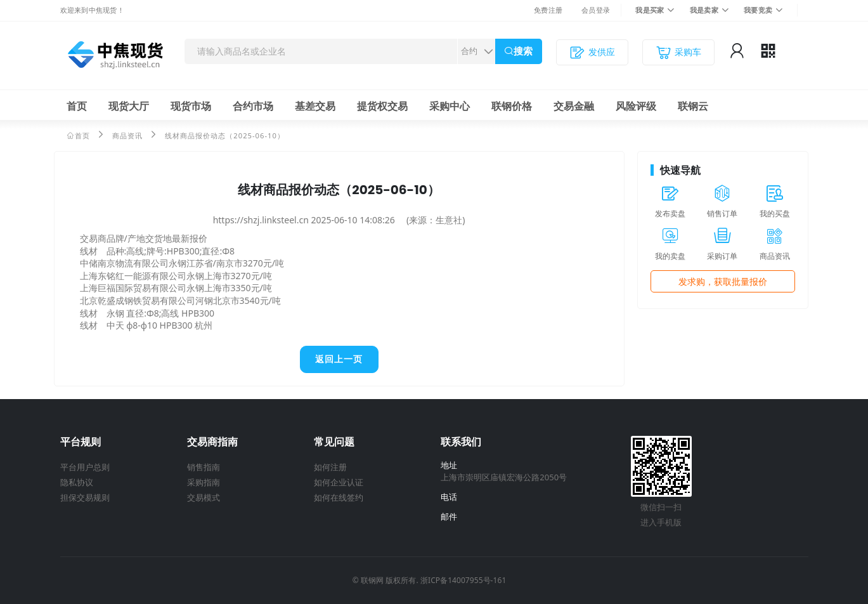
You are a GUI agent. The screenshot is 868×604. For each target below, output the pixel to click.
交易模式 (204, 497)
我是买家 (650, 10)
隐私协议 (77, 482)
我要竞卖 (758, 10)
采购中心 (450, 106)
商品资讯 (127, 135)
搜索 (523, 51)
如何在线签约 (339, 497)
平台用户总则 (85, 467)
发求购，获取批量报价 (723, 281)
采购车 (678, 52)
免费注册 (548, 10)
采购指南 (204, 482)
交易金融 (574, 106)
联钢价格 (512, 106)
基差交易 (315, 106)
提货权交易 (382, 106)
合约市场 (253, 106)
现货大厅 (129, 106)
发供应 (592, 52)
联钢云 (693, 106)
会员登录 (596, 10)
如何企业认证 (339, 482)
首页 (77, 106)
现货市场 (191, 106)
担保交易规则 (85, 497)
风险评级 (636, 106)
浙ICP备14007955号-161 (463, 580)
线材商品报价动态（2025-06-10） (225, 135)
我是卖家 (704, 10)
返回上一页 (339, 359)
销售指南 (204, 467)
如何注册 (330, 467)
